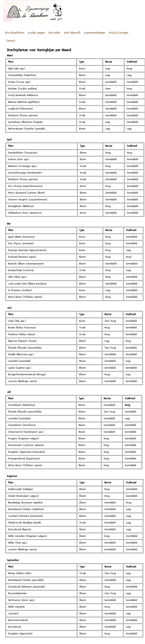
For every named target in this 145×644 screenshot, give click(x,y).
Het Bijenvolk (73, 33)
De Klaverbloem (15, 33)
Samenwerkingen (95, 33)
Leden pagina (37, 33)
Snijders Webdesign (11, 3)
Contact (11, 41)
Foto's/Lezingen (119, 33)
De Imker (55, 33)
